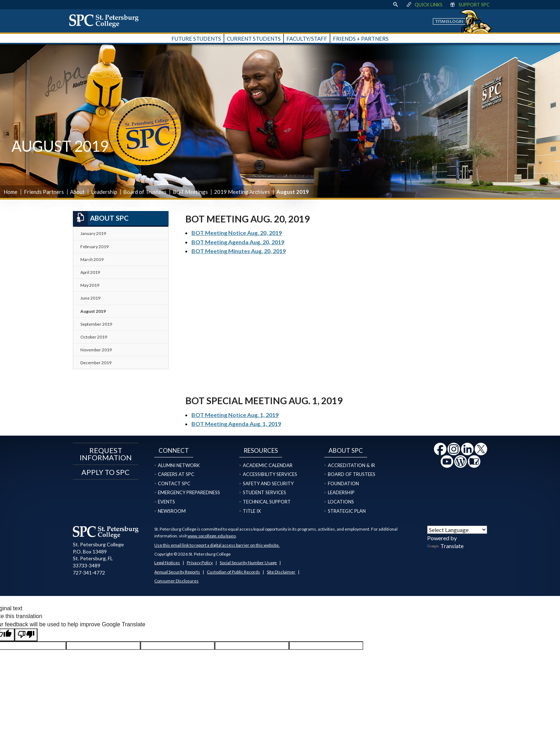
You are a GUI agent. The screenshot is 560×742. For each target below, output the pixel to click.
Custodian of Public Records (233, 572)
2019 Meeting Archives (242, 192)
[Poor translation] (26, 635)
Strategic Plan (347, 511)
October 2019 (94, 337)
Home (11, 192)
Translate (445, 546)
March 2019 (92, 259)
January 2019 (93, 233)
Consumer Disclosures (176, 581)
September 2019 (96, 324)
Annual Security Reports (177, 572)
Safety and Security (268, 483)
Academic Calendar (268, 465)
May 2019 (90, 285)
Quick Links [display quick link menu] (424, 5)
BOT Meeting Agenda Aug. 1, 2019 (236, 424)
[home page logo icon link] (106, 21)
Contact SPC (174, 483)
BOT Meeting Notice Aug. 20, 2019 (237, 233)
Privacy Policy (200, 563)
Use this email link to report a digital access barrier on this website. (217, 545)
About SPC (101, 218)
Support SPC (469, 5)
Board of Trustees (145, 192)
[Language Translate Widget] (457, 530)
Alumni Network (179, 465)
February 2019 (94, 247)
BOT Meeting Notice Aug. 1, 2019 (235, 415)
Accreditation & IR (351, 465)
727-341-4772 (89, 573)
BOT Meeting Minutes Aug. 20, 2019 (239, 251)
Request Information (106, 454)
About (77, 192)
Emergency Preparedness (189, 492)
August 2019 (93, 311)
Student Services (264, 492)
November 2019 (96, 350)
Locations (341, 502)
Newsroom (172, 511)
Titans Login (449, 21)
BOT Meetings (190, 192)
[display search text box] (395, 5)
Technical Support (267, 502)
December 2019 (96, 363)
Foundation (343, 483)
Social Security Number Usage (248, 563)
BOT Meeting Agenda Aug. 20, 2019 (238, 242)
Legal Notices (167, 563)
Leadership (104, 192)
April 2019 (90, 272)
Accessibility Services (270, 474)
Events (166, 502)
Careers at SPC (176, 474)
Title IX (252, 511)
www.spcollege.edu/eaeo (212, 536)
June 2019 (90, 298)
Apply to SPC (106, 472)
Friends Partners (44, 192)
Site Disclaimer (281, 572)
